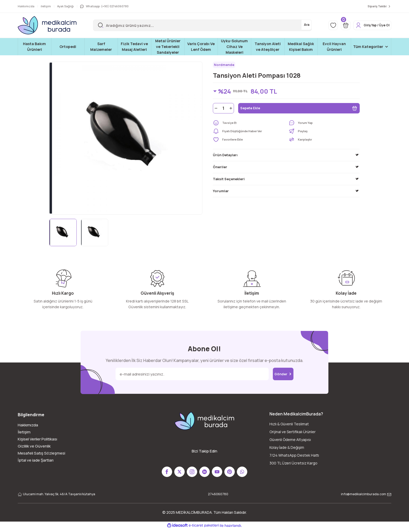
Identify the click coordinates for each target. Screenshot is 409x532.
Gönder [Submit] (283, 374)
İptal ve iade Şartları (36, 460)
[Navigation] (371, 47)
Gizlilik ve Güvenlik (34, 446)
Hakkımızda (28, 425)
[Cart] (336, 25)
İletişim (24, 432)
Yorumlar (221, 193)
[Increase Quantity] (231, 110)
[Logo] (47, 25)
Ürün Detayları (225, 157)
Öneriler (220, 169)
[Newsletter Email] (188, 374)
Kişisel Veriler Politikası (37, 439)
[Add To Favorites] (249, 141)
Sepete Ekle (299, 110)
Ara (293, 25)
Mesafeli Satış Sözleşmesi (41, 453)
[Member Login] (368, 25)
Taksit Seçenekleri (229, 181)
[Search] (196, 25)
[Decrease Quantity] (215, 110)
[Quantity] (223, 110)
